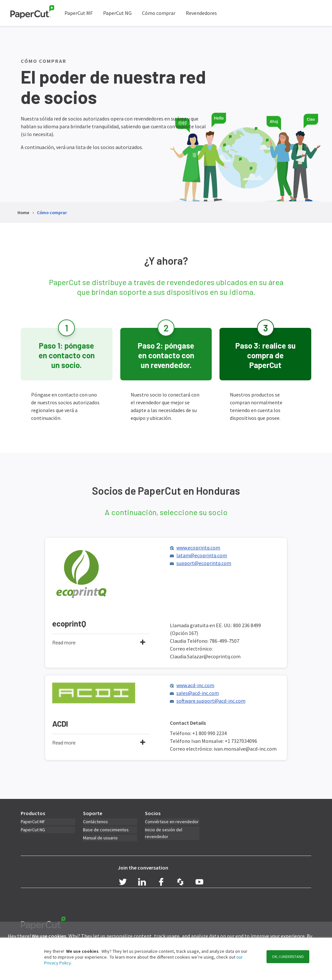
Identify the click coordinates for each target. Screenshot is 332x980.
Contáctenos (95, 824)
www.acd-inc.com (195, 687)
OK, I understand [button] (288, 957)
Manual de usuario (100, 840)
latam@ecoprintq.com (202, 556)
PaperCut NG (117, 13)
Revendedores (201, 13)
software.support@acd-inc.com (211, 702)
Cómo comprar (159, 13)
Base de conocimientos (106, 832)
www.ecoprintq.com (198, 548)
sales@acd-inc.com (198, 695)
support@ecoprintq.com (204, 564)
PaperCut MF (79, 13)
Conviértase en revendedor (172, 824)
